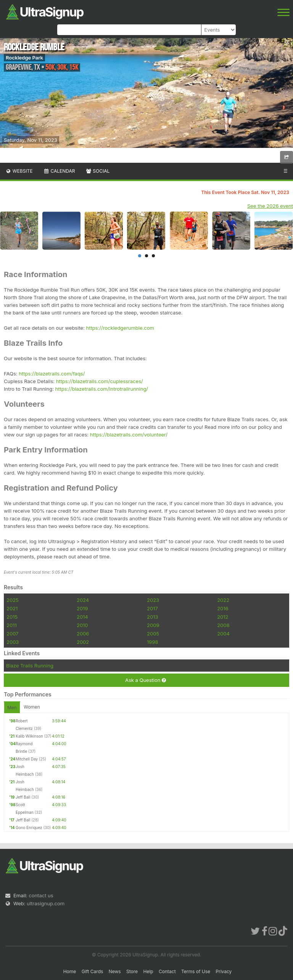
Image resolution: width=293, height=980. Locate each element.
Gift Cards (93, 971)
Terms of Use (196, 971)
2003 (13, 642)
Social (97, 171)
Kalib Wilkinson (29, 736)
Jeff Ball (23, 797)
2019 (82, 608)
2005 (153, 634)
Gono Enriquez (29, 828)
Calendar (59, 171)
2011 (12, 625)
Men (12, 708)
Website (19, 171)
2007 (12, 634)
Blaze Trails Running (30, 666)
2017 (152, 608)
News (115, 971)
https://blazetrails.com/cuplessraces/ (100, 381)
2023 (153, 600)
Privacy (224, 971)
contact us (41, 895)
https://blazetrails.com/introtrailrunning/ (102, 389)
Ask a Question (146, 680)
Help (148, 971)
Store (132, 971)
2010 (82, 625)
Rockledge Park (24, 58)
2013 (152, 617)
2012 (223, 617)
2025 (13, 600)
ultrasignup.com (46, 903)
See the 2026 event (270, 206)
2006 (83, 634)
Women (32, 707)
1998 (152, 642)
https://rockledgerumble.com (120, 328)
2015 (12, 617)
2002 (83, 642)
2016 (223, 608)
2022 (223, 600)
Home (70, 971)
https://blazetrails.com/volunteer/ (129, 435)
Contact (167, 971)
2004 (223, 634)
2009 (153, 625)
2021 (12, 608)
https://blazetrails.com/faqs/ (52, 374)
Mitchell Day (27, 759)
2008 (223, 625)
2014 (82, 617)
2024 (83, 600)
